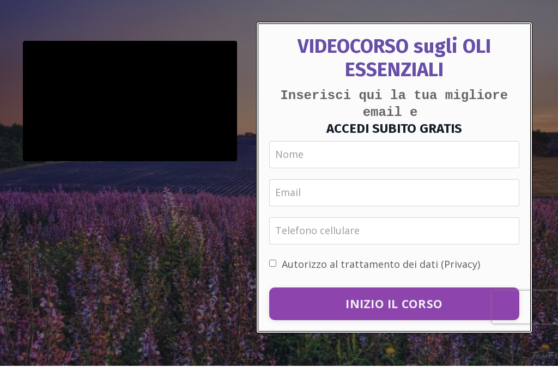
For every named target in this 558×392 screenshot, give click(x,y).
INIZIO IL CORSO (394, 302)
